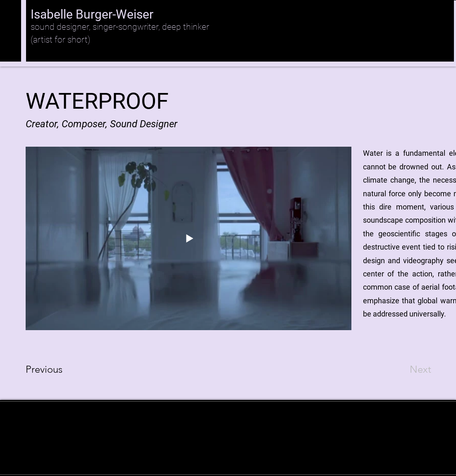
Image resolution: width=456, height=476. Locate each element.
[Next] (404, 369)
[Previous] (55, 369)
